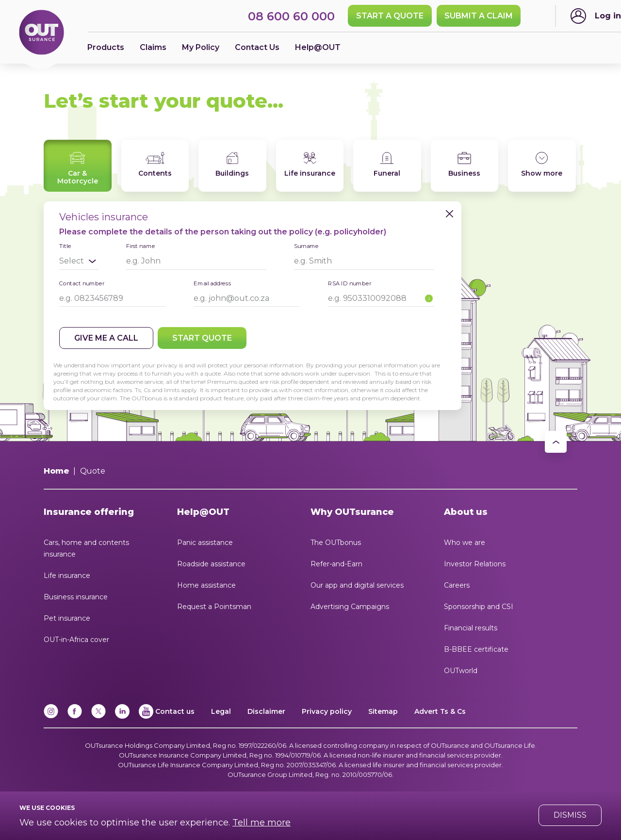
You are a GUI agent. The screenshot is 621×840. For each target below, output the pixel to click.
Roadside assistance (211, 564)
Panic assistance (205, 543)
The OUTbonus (336, 543)
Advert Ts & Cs (440, 711)
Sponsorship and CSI (479, 607)
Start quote (202, 338)
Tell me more (261, 823)
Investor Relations (475, 564)
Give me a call (106, 338)
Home (57, 471)
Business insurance (76, 597)
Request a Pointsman (214, 607)
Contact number (82, 283)
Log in (608, 16)
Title (65, 246)
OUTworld (461, 671)
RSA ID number (350, 283)
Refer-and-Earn (336, 564)
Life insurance (67, 576)
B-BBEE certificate (476, 649)
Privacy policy (327, 711)
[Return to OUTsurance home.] (41, 33)
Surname (306, 246)
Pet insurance (67, 618)
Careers (457, 585)
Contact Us (257, 47)
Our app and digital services (357, 585)
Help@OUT (318, 47)
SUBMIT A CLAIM (479, 16)
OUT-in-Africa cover (76, 640)
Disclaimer (266, 711)
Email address (212, 283)
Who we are (465, 543)
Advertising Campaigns (350, 607)
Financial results (471, 628)
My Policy (201, 47)
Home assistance (206, 585)
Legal (221, 711)
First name (141, 246)
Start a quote (390, 16)
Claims (153, 47)
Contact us (175, 711)
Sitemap (383, 711)
